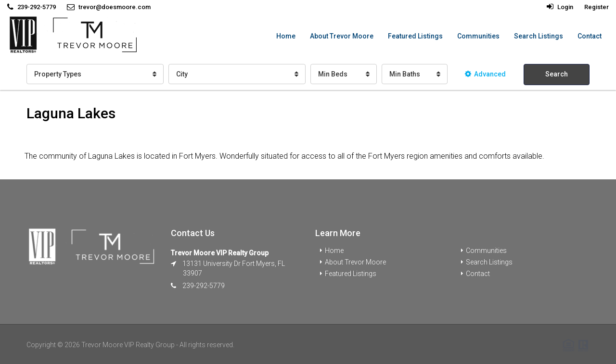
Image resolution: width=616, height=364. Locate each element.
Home (286, 36)
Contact (590, 36)
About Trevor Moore (342, 36)
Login (560, 7)
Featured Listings (415, 36)
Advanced (485, 74)
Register (597, 7)
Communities (478, 36)
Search (557, 74)
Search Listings (539, 36)
